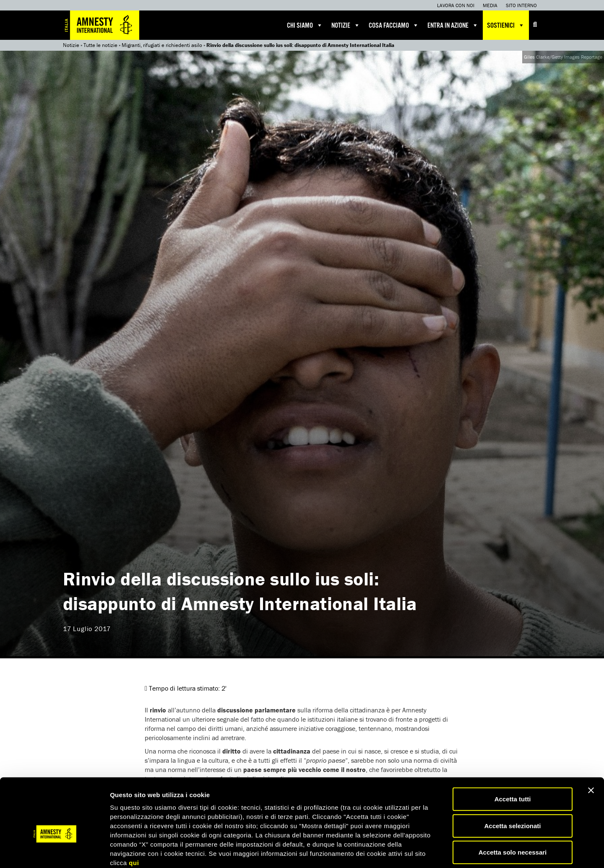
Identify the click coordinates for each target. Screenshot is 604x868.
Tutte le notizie (100, 45)
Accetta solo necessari (513, 807)
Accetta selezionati (512, 781)
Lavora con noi (456, 5)
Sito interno (521, 5)
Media (490, 5)
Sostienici (506, 25)
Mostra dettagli (441, 851)
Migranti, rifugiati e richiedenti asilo (162, 45)
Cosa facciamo (394, 25)
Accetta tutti (513, 754)
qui (134, 818)
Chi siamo (305, 25)
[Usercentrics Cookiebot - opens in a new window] (54, 852)
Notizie (346, 25)
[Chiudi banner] (591, 746)
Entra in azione (453, 25)
